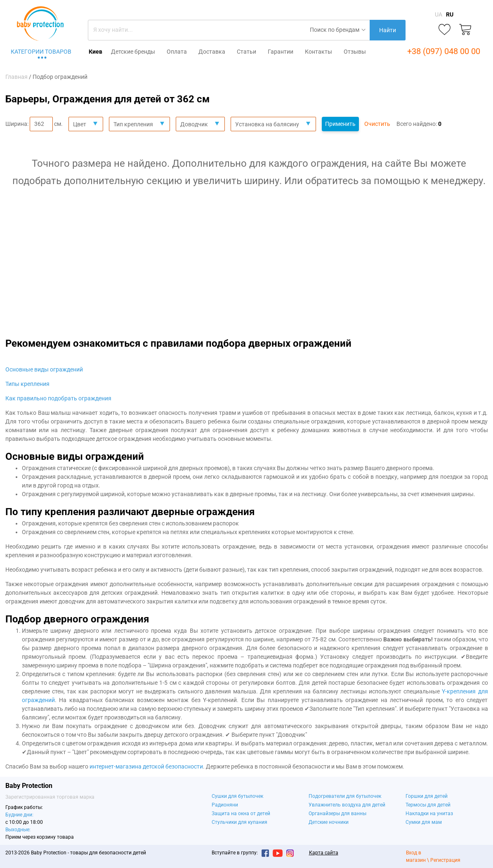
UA (439, 14)
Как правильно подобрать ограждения (58, 398)
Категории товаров (41, 52)
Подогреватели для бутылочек (345, 796)
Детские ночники (329, 822)
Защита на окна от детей (241, 814)
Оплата (177, 52)
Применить (340, 124)
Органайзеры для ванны (337, 814)
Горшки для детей (427, 796)
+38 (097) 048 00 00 (444, 51)
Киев (96, 52)
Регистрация (445, 860)
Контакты (318, 52)
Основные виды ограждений (44, 369)
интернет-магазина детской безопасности (146, 766)
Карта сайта (324, 853)
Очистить (377, 124)
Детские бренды (133, 52)
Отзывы (355, 52)
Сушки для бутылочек (237, 796)
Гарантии (281, 52)
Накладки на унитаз (429, 814)
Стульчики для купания (239, 822)
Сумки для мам (424, 822)
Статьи (246, 52)
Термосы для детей (428, 805)
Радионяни (225, 805)
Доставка (212, 52)
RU (450, 14)
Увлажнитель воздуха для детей (347, 805)
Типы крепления (27, 384)
